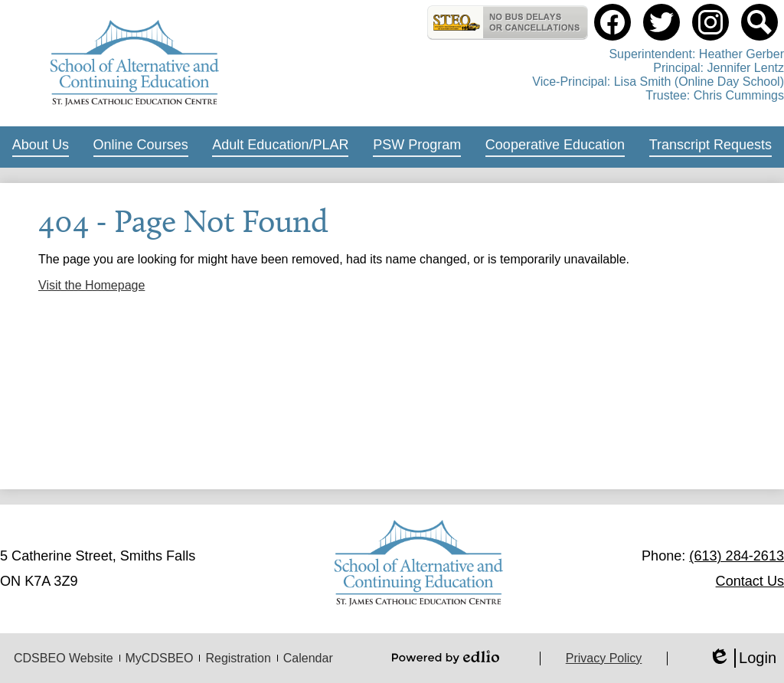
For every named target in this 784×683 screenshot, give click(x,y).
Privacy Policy (604, 658)
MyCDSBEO (160, 658)
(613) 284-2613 (737, 556)
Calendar (308, 658)
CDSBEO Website (64, 658)
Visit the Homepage (91, 285)
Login (742, 658)
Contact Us (750, 581)
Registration (238, 658)
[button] (41, 147)
